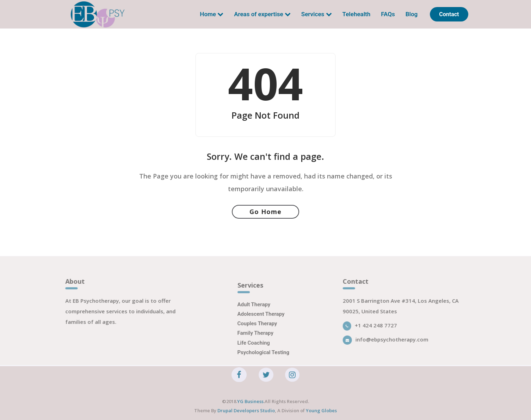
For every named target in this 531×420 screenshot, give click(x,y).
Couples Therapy (257, 331)
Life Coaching (254, 350)
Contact (449, 14)
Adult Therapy (254, 311)
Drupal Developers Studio (246, 414)
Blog (412, 14)
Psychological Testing (264, 359)
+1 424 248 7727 (374, 328)
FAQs (388, 14)
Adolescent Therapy (261, 321)
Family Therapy (255, 340)
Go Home (265, 212)
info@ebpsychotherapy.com (390, 343)
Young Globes (321, 414)
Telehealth (357, 14)
